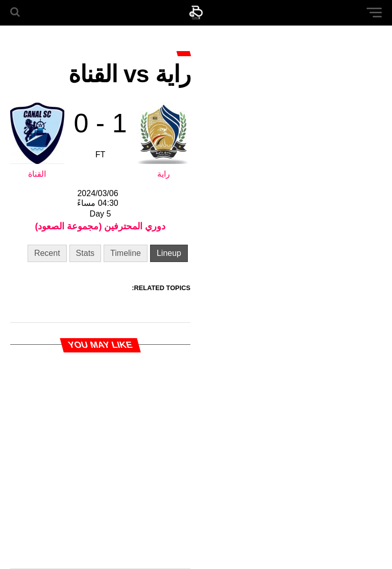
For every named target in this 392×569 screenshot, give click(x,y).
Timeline (126, 253)
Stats (85, 253)
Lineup (169, 253)
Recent (47, 253)
